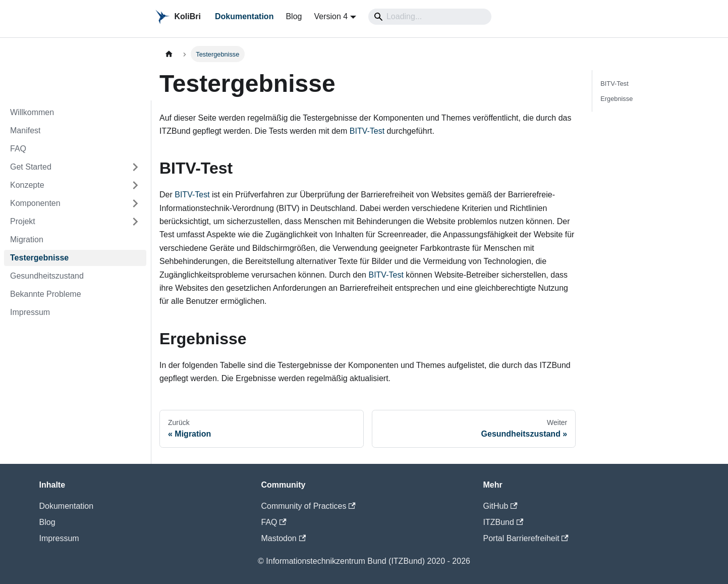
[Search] (430, 17)
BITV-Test (367, 131)
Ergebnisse (617, 98)
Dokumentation (244, 16)
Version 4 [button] (331, 16)
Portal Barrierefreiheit (526, 538)
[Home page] (169, 54)
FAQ (274, 522)
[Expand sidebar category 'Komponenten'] (135, 203)
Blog (294, 16)
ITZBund (503, 522)
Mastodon (284, 538)
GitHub (500, 506)
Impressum (59, 538)
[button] (75, 167)
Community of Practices (309, 506)
